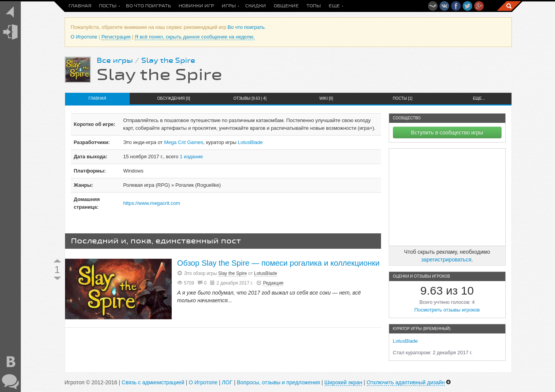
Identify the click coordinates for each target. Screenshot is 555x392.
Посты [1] (403, 98)
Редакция (273, 283)
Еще (334, 6)
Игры (229, 6)
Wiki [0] (326, 98)
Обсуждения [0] (174, 98)
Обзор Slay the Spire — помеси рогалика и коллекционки (278, 263)
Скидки (256, 6)
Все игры (115, 60)
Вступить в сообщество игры (447, 132)
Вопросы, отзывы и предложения (278, 382)
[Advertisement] (447, 197)
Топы (314, 6)
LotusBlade (250, 142)
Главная (80, 6)
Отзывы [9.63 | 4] (250, 98)
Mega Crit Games (184, 142)
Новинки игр (196, 6)
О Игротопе (84, 37)
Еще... (479, 98)
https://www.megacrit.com (152, 203)
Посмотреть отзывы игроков (447, 310)
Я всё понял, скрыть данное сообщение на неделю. (195, 37)
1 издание (191, 157)
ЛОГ (227, 382)
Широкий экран (343, 382)
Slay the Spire (168, 60)
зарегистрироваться (446, 260)
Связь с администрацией (153, 382)
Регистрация (116, 37)
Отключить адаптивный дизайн (406, 382)
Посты (108, 6)
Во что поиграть (148, 6)
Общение (286, 6)
